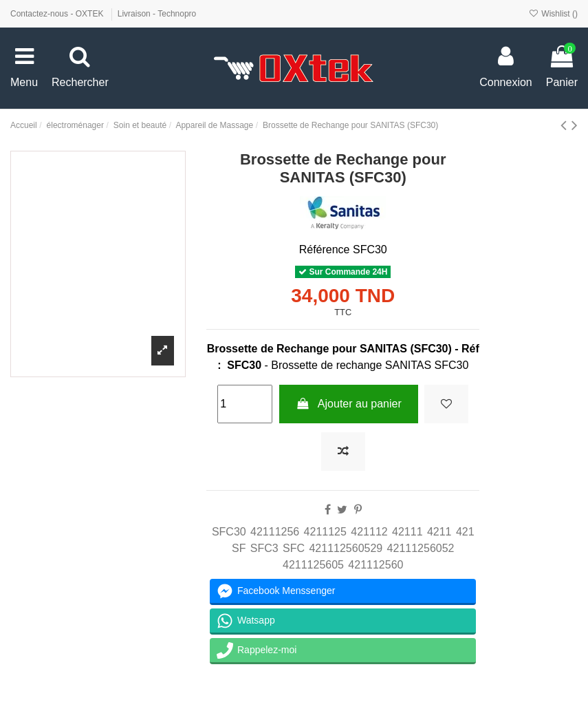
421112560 (375, 565)
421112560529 (346, 548)
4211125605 (313, 565)
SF (239, 548)
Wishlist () (553, 14)
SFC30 (229, 532)
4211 (439, 532)
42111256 (275, 532)
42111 (407, 532)
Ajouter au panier (349, 404)
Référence (325, 250)
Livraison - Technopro (157, 14)
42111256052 (421, 548)
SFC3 (264, 548)
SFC (294, 548)
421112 (369, 532)
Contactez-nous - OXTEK (58, 14)
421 (465, 532)
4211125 (325, 532)
